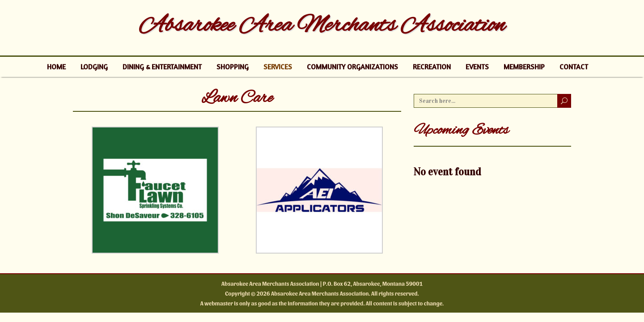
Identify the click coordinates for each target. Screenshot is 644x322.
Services (278, 67)
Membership (524, 67)
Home (56, 67)
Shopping (233, 67)
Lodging (94, 67)
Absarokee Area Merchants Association (322, 26)
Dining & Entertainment (162, 67)
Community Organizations (352, 67)
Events (477, 67)
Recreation (432, 67)
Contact (574, 67)
